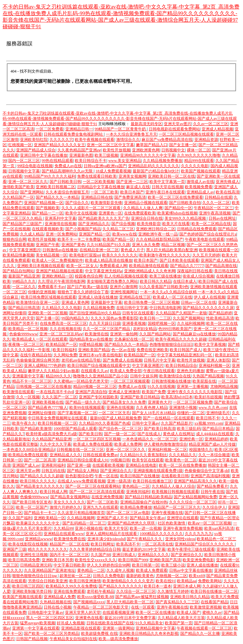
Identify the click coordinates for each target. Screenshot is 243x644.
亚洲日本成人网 (187, 586)
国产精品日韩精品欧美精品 (148, 497)
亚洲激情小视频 (183, 408)
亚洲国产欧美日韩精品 (140, 397)
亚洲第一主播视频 (192, 387)
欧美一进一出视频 (145, 528)
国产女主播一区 (183, 145)
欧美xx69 (197, 576)
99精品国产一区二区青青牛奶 (121, 129)
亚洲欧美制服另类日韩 (32, 591)
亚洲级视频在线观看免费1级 (158, 471)
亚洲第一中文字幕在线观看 (36, 628)
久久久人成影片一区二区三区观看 (91, 208)
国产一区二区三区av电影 (128, 513)
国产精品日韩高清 (24, 308)
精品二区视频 (173, 245)
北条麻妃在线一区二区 (134, 339)
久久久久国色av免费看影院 (114, 318)
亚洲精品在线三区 (135, 297)
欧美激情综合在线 (175, 376)
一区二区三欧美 (104, 192)
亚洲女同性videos (180, 539)
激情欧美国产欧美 (18, 187)
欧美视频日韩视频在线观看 (175, 492)
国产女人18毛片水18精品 (154, 413)
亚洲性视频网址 (124, 292)
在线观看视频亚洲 (118, 612)
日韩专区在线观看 (138, 313)
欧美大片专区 (116, 528)
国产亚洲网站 (32, 192)
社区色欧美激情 (172, 523)
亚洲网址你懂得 (42, 413)
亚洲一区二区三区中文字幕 (110, 145)
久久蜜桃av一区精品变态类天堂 (81, 381)
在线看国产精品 (214, 602)
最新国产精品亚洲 (24, 276)
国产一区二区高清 (40, 460)
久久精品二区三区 (118, 229)
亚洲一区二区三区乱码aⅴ (61, 334)
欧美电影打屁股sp (85, 255)
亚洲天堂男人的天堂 (83, 612)
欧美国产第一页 (179, 623)
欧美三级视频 (106, 155)
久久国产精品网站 (155, 334)
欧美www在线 (124, 234)
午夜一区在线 (106, 476)
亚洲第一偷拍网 (124, 334)
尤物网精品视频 (224, 387)
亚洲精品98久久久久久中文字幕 (148, 155)
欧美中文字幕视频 (210, 344)
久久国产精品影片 (177, 423)
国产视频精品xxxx (89, 602)
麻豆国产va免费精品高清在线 (167, 140)
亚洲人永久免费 (146, 245)
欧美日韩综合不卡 (91, 161)
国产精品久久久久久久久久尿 (208, 308)
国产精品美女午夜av (147, 518)
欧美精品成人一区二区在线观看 (40, 339)
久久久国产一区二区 (59, 397)
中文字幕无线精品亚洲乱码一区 (185, 355)
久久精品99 (63, 528)
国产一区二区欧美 (102, 502)
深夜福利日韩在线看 (195, 271)
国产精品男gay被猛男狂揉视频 (142, 597)
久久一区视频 (28, 397)
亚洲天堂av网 (28, 471)
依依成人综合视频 (198, 276)
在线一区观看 (143, 607)
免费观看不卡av (51, 287)
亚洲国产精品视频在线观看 (59, 271)
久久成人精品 (32, 234)
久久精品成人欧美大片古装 (181, 618)
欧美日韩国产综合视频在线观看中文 (99, 366)
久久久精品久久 (183, 455)
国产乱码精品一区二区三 (84, 523)
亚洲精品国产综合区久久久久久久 (205, 544)
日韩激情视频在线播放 (171, 381)
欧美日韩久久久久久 (38, 481)
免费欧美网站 (210, 581)
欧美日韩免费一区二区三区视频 (152, 302)
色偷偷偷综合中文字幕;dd (207, 471)
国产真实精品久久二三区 (177, 602)
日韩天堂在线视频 (167, 187)
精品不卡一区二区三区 (32, 381)
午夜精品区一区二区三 (213, 208)
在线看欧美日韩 (175, 476)
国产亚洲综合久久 (116, 471)
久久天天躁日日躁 (105, 323)
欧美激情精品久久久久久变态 (128, 581)
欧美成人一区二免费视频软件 (57, 260)
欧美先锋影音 (149, 224)
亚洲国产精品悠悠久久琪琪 (132, 523)
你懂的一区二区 (191, 413)
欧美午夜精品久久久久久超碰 (181, 339)
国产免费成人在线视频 (122, 360)
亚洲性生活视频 (34, 555)
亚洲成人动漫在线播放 (98, 297)
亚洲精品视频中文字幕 (155, 628)
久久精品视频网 (81, 518)
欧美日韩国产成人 (186, 350)
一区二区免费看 (50, 129)
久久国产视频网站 (188, 318)
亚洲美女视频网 (132, 176)
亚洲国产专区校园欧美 (99, 397)
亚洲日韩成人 (124, 555)
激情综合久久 (128, 140)
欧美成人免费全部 (126, 371)
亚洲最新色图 (81, 155)
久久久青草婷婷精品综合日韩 (95, 549)
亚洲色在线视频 (120, 408)
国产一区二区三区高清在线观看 (97, 492)
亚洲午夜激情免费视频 (183, 528)
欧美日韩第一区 (146, 565)
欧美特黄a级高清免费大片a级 (51, 434)
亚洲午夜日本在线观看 (165, 192)
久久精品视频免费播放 (163, 161)
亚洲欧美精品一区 (50, 518)
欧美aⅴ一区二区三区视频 (210, 523)
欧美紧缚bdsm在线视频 (177, 213)
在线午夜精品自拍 (36, 355)
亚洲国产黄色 (73, 245)
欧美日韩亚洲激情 (85, 581)
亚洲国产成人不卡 (112, 518)
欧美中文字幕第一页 (167, 182)
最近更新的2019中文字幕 (144, 549)
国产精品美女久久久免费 (124, 402)
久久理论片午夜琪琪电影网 (61, 281)
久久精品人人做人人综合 (173, 486)
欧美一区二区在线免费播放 (183, 465)
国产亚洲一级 (79, 465)
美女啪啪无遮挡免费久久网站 (112, 281)
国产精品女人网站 (83, 471)
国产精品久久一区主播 (200, 633)
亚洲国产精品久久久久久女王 (59, 145)
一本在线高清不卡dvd (55, 392)
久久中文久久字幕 (55, 444)
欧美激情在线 (97, 334)
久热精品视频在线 (55, 602)
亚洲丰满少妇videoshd (106, 539)
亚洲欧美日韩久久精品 (190, 597)
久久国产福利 (20, 518)
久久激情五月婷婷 (173, 591)
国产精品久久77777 (187, 266)
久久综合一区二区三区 (136, 591)
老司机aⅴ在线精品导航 (81, 360)
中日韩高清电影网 (165, 308)
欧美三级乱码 (189, 429)
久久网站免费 (65, 355)
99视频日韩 (120, 460)
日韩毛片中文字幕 (160, 360)
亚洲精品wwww (39, 539)
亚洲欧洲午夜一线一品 (158, 234)
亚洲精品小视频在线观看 (146, 203)
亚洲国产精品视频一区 (44, 203)
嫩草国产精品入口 (152, 145)
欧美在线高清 (228, 192)
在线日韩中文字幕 (132, 308)
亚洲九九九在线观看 (100, 507)
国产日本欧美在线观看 (179, 260)
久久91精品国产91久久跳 (108, 245)
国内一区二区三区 (24, 161)
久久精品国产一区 (18, 197)
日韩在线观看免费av (100, 455)
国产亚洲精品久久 (94, 224)
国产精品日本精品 (218, 429)
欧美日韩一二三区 (155, 318)
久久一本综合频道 (214, 455)
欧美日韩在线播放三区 (152, 481)
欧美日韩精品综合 (181, 366)
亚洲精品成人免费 (59, 597)
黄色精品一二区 (136, 486)
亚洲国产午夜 (48, 245)
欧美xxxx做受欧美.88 (95, 597)
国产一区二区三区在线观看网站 (93, 486)
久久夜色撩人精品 (152, 408)
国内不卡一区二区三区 (69, 555)
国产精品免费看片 (212, 486)
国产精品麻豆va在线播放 (194, 334)
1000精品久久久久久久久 (161, 534)
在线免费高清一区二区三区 (63, 323)
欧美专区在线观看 (148, 460)
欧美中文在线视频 (81, 213)
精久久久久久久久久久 (48, 549)
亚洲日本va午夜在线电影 (100, 355)
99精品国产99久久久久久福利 (50, 176)
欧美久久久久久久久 (120, 255)
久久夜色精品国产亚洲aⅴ (79, 150)
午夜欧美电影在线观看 (205, 239)
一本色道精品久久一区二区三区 (150, 439)
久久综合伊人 (214, 507)
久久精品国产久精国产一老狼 (181, 313)
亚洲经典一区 (191, 439)
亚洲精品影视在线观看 (81, 628)
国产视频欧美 (48, 208)
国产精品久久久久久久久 (120, 586)
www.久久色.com (213, 408)
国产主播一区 (48, 318)
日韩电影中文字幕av (45, 612)
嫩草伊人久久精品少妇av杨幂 (53, 371)
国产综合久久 (77, 203)
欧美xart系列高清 (219, 528)
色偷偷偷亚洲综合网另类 (38, 360)
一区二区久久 (24, 287)
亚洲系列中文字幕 (60, 218)
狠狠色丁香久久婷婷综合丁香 (83, 292)
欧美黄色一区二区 (181, 460)
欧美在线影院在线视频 (28, 544)
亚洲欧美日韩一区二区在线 (171, 176)
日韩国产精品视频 (32, 639)
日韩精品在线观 (218, 197)
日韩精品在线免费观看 (197, 229)
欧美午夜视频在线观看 (95, 140)
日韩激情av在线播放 (60, 250)
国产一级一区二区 (120, 434)
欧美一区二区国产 (32, 507)
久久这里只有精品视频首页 (81, 513)
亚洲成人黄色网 (75, 302)
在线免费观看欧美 (140, 213)
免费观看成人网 (113, 266)
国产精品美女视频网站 (70, 497)
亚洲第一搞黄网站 (118, 628)
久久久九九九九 (199, 534)
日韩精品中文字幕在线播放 (101, 187)
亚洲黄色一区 (110, 213)
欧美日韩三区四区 (28, 586)
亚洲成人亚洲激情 (124, 392)
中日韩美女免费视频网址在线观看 (58, 418)
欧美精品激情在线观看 (149, 266)
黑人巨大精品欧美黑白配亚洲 (172, 250)
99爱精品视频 (91, 344)
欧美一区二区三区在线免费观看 (175, 197)
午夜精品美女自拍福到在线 (73, 639)
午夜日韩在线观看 (159, 371)
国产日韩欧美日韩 (65, 182)
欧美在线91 (166, 581)
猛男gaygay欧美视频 (38, 623)
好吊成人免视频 (71, 623)
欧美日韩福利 (64, 350)
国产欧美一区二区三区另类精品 (52, 633)
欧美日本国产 (132, 192)
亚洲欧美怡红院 (34, 140)
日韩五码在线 (53, 471)
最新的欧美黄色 (140, 576)
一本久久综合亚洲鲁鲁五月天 (131, 134)
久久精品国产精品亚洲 (52, 439)
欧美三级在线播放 (165, 276)
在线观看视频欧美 (48, 229)
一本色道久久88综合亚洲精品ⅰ (29, 450)
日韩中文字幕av (146, 423)
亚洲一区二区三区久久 (28, 182)
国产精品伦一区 (178, 208)
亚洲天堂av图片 (177, 124)
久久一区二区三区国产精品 (107, 329)
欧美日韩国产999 (133, 560)
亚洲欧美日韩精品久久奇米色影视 (149, 633)
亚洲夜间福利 (53, 465)
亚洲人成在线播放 (202, 565)
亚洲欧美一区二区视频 (48, 313)
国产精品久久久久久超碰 (42, 476)
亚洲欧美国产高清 (165, 560)
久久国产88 (100, 555)
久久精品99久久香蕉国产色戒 (104, 423)
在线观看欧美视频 (108, 465)
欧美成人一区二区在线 (172, 297)
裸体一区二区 (199, 150)
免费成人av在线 (68, 166)
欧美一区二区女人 (82, 266)
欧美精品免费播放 (136, 507)
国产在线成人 (149, 434)
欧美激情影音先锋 (106, 203)
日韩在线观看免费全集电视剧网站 (74, 134)
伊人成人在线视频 (210, 297)
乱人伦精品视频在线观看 (126, 276)
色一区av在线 (123, 350)
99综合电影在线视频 (35, 166)
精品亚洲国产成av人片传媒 (212, 444)
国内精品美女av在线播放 (91, 339)
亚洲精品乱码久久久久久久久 (154, 166)
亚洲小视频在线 (89, 528)
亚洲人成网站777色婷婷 (45, 366)
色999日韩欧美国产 (175, 329)
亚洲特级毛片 (218, 413)
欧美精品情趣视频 (18, 255)
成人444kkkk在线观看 (215, 434)
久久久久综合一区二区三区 (193, 502)
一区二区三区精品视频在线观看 (186, 134)
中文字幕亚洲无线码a (104, 271)
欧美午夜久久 (24, 423)
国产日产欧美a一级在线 (88, 287)
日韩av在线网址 (222, 218)
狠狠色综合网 (14, 239)
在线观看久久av (94, 371)
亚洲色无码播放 (190, 371)
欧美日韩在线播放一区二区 (214, 591)
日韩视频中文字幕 (24, 171)
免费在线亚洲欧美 (152, 350)
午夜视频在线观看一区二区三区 (204, 628)
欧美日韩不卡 (208, 418)
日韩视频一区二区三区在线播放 (44, 387)
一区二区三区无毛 (114, 413)
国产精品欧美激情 (36, 429)
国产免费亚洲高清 (130, 197)
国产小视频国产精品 (83, 229)
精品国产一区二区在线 (69, 544)
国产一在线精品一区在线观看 (168, 418)
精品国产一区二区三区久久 (177, 507)
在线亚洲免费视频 (107, 497)
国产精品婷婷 (220, 313)
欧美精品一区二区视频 (28, 329)
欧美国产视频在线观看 (201, 171)
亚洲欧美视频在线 (48, 402)
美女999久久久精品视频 (186, 218)
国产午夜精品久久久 (145, 539)
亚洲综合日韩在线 (147, 218)
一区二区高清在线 (157, 544)
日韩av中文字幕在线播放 (191, 570)
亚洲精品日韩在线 (97, 197)
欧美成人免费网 (128, 444)
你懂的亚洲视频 (42, 292)
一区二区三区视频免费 (193, 402)
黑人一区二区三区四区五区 (50, 618)
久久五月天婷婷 (206, 255)
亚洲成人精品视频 (217, 129)
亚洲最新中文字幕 (106, 302)
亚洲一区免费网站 (61, 234)
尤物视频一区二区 (171, 576)
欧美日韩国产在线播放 (140, 476)
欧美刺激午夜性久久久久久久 (165, 255)
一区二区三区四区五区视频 (97, 439)
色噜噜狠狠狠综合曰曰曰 (171, 344)
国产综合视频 (123, 224)
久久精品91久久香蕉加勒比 (144, 455)
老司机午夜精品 (100, 591)
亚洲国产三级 (14, 549)
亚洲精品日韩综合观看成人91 (83, 460)
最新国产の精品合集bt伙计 (156, 171)
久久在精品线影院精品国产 (160, 239)
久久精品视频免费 (99, 308)
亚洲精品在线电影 (141, 465)
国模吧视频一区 (162, 323)
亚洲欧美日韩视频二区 (55, 187)
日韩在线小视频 (57, 607)
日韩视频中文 (173, 150)
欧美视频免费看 (199, 187)
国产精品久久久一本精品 (57, 197)
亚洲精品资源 (206, 140)
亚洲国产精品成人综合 (36, 150)
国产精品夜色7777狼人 (48, 408)
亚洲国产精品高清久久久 (195, 481)
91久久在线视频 (161, 387)
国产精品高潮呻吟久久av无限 (68, 171)
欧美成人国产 (188, 612)
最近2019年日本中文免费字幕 (130, 618)
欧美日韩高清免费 (24, 560)
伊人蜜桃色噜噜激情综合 (166, 444)
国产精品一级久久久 (83, 402)
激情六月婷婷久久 (65, 507)
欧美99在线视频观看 (87, 408)
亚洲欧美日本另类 (57, 560)
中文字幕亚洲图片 (25, 250)
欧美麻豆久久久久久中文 (38, 523)
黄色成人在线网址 (179, 434)
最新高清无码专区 (146, 124)
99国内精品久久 (75, 318)
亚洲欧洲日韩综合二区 (156, 229)
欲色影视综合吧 (79, 476)
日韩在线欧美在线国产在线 (110, 623)
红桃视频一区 (20, 145)
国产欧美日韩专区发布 (32, 502)
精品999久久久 (58, 376)
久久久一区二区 (216, 203)
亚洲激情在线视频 (60, 224)
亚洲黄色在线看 (89, 618)
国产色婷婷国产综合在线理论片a (208, 234)
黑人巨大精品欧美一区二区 (130, 602)
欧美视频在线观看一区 (219, 250)
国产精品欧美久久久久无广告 (104, 218)
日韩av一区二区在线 (199, 302)
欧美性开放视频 (117, 150)
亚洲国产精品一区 (95, 234)
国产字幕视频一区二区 (77, 413)
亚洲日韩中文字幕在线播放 (44, 155)
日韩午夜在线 (212, 492)
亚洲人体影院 (218, 360)
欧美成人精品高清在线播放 (109, 260)
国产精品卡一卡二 (40, 513)
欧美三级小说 (173, 565)
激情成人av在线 (200, 182)
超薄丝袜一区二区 (75, 576)
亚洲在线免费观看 (69, 591)
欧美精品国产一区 (61, 344)
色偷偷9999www (23, 334)
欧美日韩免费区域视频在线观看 (49, 297)
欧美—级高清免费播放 (118, 639)
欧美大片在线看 (176, 224)
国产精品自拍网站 (18, 271)
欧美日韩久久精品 (156, 281)
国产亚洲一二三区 (132, 182)
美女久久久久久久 (69, 502)
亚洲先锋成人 (228, 182)
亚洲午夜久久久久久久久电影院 (195, 392)
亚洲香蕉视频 (134, 323)
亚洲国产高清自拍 (91, 392)
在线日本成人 (185, 281)
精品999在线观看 (199, 161)
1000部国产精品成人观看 (75, 429)
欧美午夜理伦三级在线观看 (191, 549)
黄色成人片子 (132, 250)
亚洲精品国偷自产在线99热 (144, 502)
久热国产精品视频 (208, 376)
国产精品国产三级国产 (23, 224)
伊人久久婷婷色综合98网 (108, 565)
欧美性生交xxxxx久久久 (96, 560)
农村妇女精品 (145, 329)
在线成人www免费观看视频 (81, 481)
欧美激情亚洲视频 (206, 607)
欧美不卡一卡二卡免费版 (79, 239)
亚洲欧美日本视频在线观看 (41, 266)
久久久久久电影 (195, 166)
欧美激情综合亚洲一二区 (38, 302)
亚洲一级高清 (119, 481)
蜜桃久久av (212, 612)
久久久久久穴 (61, 140)
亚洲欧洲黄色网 (146, 150)
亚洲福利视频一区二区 (167, 450)
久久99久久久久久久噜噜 (199, 155)
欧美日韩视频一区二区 (57, 423)
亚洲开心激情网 (123, 287)
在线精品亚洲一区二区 (99, 250)
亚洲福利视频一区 (214, 366)
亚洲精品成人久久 (65, 455)
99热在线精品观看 (57, 161)
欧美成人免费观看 (152, 570)
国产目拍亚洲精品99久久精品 (95, 313)
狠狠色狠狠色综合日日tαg (35, 576)
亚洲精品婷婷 (216, 439)
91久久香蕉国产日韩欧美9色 (164, 287)
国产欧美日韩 (90, 434)
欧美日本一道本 (158, 586)
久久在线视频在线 (65, 329)
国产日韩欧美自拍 (185, 203)
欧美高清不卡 (128, 544)
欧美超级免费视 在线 (99, 633)
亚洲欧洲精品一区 (57, 276)
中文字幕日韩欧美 (69, 565)
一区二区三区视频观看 (130, 381)
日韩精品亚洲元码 (36, 565)
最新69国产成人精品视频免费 (116, 418)
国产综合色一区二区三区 (120, 429)
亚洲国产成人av (26, 465)
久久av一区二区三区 (211, 124)
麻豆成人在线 (138, 187)
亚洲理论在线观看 (183, 518)
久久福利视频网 (191, 323)
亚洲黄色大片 (160, 402)
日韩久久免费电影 (109, 576)
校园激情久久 (201, 450)
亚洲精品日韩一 (79, 129)
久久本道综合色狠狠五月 (67, 192)
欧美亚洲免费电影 (198, 560)
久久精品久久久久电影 (61, 308)
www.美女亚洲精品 (125, 161)
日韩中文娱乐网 (144, 376)
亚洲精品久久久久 (153, 555)
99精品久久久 (24, 281)
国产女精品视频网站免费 (195, 497)
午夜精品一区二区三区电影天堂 (101, 607)
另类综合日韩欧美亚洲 (48, 581)
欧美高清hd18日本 (177, 397)
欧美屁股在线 (204, 381)
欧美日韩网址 (102, 544)
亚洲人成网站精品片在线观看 (112, 534)
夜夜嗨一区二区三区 (26, 344)
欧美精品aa (187, 581)
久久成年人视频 (120, 570)
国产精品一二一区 (48, 213)
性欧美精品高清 (220, 318)
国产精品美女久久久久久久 (40, 486)
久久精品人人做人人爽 (143, 208)
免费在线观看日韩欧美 (97, 176)
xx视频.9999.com (209, 423)
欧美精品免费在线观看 (28, 455)
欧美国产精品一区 (118, 239)
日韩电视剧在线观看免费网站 (174, 129)
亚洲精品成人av (200, 192)
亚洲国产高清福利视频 (210, 476)
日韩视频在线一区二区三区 (80, 450)
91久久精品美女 (149, 623)
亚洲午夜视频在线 (167, 513)
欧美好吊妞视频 (208, 397)
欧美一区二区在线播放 (155, 612)
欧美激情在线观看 (18, 392)
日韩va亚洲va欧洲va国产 (105, 166)
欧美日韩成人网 (54, 492)
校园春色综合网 (89, 276)
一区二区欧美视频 (99, 182)
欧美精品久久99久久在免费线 (71, 586)
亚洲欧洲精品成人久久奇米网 (150, 271)
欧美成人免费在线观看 (93, 444)
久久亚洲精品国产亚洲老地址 (50, 570)
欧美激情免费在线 (70, 539)
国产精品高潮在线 (221, 266)
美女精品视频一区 (52, 255)
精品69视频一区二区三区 (95, 387)
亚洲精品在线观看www (64, 534)
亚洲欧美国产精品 (94, 350)
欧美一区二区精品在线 (211, 224)
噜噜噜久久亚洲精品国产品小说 (100, 376)
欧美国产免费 (154, 392)
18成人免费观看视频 (113, 171)
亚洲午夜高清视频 (215, 213)
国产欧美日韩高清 (160, 429)
